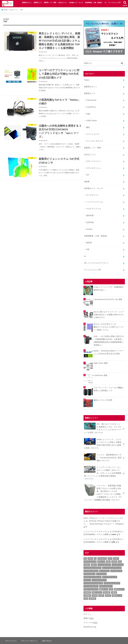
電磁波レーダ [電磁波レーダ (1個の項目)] (117, 588)
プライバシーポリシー (29, 633)
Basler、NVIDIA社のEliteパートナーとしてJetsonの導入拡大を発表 (108, 347)
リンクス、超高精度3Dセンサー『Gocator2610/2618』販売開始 (103, 451)
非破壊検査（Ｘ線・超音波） (94, 3)
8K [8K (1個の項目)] (85, 551)
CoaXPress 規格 (100, 370)
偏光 (88, 126)
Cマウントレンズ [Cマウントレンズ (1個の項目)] (90, 554)
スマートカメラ (93, 133)
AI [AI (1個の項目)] (95, 551)
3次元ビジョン (63, 3)
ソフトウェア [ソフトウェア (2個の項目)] (101, 566)
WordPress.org (90, 619)
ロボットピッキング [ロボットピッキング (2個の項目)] (91, 582)
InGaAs (89, 225)
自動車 (87, 179)
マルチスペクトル (93, 205)
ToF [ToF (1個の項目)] (120, 554)
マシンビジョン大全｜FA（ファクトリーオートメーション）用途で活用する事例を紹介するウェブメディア (68, 640)
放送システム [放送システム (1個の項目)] (97, 585)
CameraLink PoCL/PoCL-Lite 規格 (108, 295)
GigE (88, 113)
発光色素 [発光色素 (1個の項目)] (106, 585)
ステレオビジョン (93, 166)
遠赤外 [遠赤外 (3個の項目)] (108, 588)
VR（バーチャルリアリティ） (97, 258)
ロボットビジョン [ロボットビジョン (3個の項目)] (106, 578)
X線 (88, 245)
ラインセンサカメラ (94, 139)
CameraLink (91, 100)
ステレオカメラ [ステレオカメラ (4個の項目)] (116, 563)
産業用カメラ (38, 3)
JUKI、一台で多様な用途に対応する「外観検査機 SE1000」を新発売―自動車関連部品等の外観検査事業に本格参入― (109, 336)
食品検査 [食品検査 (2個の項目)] (92, 591)
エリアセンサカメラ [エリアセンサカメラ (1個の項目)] (91, 563)
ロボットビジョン (93, 159)
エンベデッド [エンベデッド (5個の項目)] (104, 563)
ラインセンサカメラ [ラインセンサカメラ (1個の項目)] (91, 578)
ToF (88, 172)
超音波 (89, 239)
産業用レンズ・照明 (50, 3)
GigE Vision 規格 (100, 358)
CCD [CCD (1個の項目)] (110, 551)
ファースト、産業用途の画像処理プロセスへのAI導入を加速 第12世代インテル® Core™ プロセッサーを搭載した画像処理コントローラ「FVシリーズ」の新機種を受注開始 (103, 486)
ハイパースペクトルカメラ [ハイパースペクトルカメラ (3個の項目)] (93, 575)
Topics (87, 80)
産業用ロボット (27, 3)
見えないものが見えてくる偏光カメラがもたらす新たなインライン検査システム (108, 322)
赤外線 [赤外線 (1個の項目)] (95, 588)
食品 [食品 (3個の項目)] (86, 591)
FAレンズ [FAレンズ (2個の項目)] (101, 554)
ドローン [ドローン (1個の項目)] (87, 572)
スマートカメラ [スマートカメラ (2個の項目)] (89, 566)
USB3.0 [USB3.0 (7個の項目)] (87, 557)
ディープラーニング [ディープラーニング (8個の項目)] (110, 569)
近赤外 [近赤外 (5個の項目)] (101, 588)
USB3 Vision (91, 120)
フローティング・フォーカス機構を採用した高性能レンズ (108, 384)
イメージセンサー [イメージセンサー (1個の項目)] (104, 557)
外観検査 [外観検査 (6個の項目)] (87, 585)
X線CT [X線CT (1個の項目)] (94, 557)
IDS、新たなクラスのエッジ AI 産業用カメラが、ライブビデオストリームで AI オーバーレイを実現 (103, 423)
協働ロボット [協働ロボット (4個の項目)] (119, 582)
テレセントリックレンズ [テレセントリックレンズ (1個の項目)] (92, 569)
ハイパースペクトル (94, 199)
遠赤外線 (90, 212)
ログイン (87, 606)
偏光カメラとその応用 (103, 395)
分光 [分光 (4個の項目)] (111, 582)
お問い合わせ (46, 633)
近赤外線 (90, 219)
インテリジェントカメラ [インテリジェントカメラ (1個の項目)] (92, 560)
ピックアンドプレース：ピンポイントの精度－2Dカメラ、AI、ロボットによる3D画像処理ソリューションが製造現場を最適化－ (103, 467)
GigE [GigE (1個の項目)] (108, 554)
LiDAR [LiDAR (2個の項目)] (114, 554)
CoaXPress (91, 106)
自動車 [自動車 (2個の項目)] (114, 585)
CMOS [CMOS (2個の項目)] (116, 551)
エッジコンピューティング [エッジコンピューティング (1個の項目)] (112, 560)
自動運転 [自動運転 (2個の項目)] (87, 588)
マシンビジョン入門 (114, 3)
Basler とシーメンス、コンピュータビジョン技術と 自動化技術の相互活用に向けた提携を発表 (103, 438)
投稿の (88, 611)
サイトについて (11, 633)
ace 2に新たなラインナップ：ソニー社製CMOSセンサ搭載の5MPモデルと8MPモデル (109, 310)
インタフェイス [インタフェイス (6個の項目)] (118, 557)
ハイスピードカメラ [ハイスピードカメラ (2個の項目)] (99, 572)
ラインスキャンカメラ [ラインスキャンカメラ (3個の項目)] (112, 575)
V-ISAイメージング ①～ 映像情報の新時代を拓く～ (109, 284)
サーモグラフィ (93, 192)
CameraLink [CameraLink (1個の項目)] (102, 551)
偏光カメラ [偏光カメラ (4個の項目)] (104, 582)
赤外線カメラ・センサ (76, 3)
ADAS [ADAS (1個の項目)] (90, 551)
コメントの (90, 615)
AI (105, 3)
